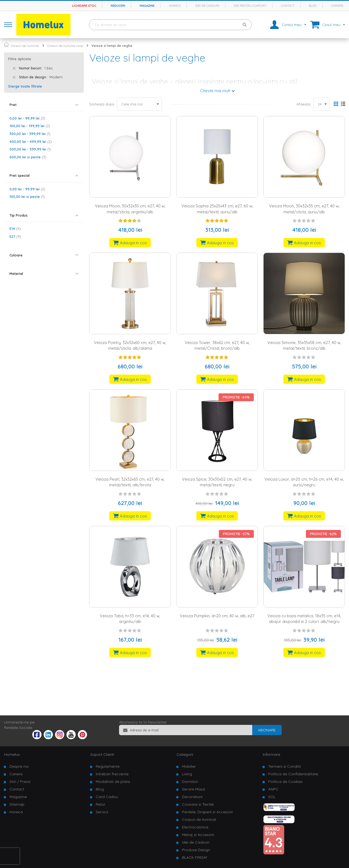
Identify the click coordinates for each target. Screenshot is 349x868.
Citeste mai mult (215, 91)
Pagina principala (6, 45)
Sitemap (17, 804)
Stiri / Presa (20, 782)
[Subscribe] (267, 730)
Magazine (147, 6)
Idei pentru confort (250, 6)
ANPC (273, 789)
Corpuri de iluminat (25, 46)
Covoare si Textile (198, 804)
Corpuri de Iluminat (199, 819)
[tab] (44, 105)
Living (187, 774)
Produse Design (196, 850)
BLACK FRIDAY (195, 857)
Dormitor (190, 782)
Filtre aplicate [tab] (20, 59)
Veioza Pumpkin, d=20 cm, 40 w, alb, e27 (217, 616)
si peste (28, 157)
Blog (313, 6)
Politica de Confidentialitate (293, 774)
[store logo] (43, 25)
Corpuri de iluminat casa (65, 46)
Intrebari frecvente (112, 774)
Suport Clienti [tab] (102, 754)
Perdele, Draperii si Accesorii (207, 812)
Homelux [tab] (12, 754)
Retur (100, 804)
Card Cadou (107, 797)
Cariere (337, 6)
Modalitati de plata (113, 782)
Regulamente (108, 766)
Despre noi (19, 766)
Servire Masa (193, 789)
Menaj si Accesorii (198, 835)
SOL (272, 797)
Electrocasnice (195, 827)
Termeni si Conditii (284, 766)
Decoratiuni (192, 797)
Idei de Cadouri (196, 842)
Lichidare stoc (84, 6)
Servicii (102, 812)
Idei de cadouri (207, 6)
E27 (15, 236)
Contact (288, 6)
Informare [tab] (271, 754)
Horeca (175, 6)
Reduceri (118, 6)
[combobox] (170, 25)
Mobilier (189, 766)
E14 (15, 229)
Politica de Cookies (285, 782)
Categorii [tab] (185, 754)
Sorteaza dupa (102, 104)
